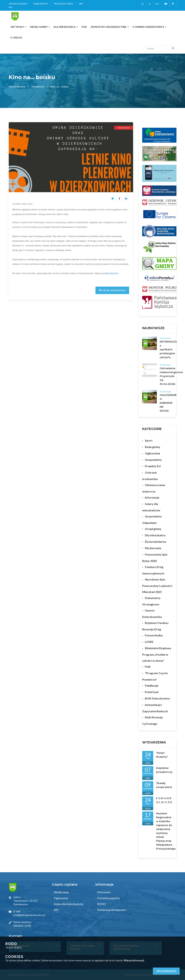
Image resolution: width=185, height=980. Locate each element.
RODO (101, 904)
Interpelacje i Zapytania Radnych (155, 708)
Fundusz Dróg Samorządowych (153, 570)
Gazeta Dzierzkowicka (152, 614)
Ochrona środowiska (150, 476)
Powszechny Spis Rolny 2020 (155, 558)
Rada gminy (153, 447)
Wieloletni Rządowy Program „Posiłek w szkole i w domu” (157, 654)
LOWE (149, 642)
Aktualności (38, 86)
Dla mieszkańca (155, 535)
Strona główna (18, 4)
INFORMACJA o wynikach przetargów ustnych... (168, 349)
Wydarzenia (153, 548)
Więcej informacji (134, 960)
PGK (148, 667)
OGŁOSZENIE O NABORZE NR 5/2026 (168, 403)
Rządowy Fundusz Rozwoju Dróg (155, 626)
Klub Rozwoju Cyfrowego (153, 720)
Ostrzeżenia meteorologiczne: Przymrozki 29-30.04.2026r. (171, 376)
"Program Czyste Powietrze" (155, 676)
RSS (10, 7)
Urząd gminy (153, 529)
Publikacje (152, 685)
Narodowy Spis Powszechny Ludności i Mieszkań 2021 (157, 586)
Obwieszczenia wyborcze (154, 488)
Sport (149, 440)
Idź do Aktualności (112, 290)
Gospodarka (153, 460)
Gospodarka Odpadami (152, 519)
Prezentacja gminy (108, 898)
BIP (81, 4)
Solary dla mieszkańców (151, 507)
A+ (157, 4)
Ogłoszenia (152, 453)
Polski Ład (152, 692)
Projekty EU (153, 466)
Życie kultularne (155, 542)
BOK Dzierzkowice (157, 698)
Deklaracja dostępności (111, 910)
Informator (104, 892)
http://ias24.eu (112, 273)
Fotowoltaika (154, 635)
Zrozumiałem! (166, 971)
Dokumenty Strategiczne (151, 601)
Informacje (152, 497)
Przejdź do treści (64, 4)
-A (142, 4)
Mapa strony (41, 4)
